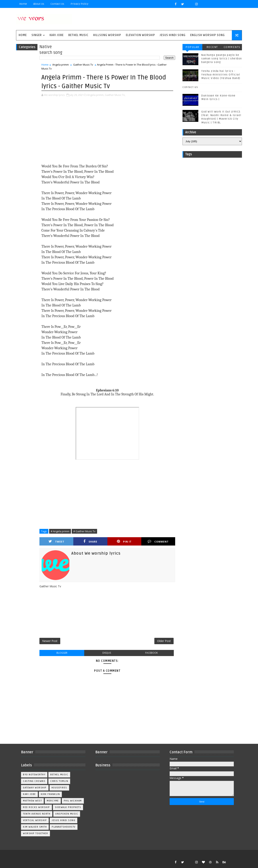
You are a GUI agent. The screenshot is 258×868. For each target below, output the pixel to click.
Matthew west (32, 801)
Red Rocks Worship (36, 807)
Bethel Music (78, 35)
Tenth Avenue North (37, 814)
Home (23, 4)
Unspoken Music (67, 814)
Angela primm (61, 65)
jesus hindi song (64, 820)
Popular (192, 47)
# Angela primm (60, 531)
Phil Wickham (73, 801)
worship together (35, 833)
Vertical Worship (35, 820)
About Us (39, 4)
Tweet (56, 541)
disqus (107, 653)
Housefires (59, 788)
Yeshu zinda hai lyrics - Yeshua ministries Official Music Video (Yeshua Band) (221, 75)
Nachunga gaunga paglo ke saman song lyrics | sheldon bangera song (222, 59)
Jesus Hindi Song (173, 35)
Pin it (124, 541)
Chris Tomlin (59, 781)
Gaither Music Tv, (115, 95)
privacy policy (79, 4)
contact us (190, 87)
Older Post (164, 641)
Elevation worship (140, 35)
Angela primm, (96, 95)
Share (90, 541)
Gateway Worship (35, 788)
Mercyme (53, 801)
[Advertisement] (107, 131)
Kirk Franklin (50, 794)
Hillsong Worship (107, 35)
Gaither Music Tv (83, 65)
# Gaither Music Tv (84, 531)
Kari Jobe (57, 35)
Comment (158, 541)
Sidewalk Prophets (68, 807)
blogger (62, 653)
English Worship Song (207, 35)
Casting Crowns (34, 781)
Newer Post (50, 641)
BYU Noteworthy (34, 775)
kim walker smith (35, 827)
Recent (212, 47)
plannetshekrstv (64, 827)
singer (37, 35)
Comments (232, 47)
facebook (151, 653)
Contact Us (57, 4)
